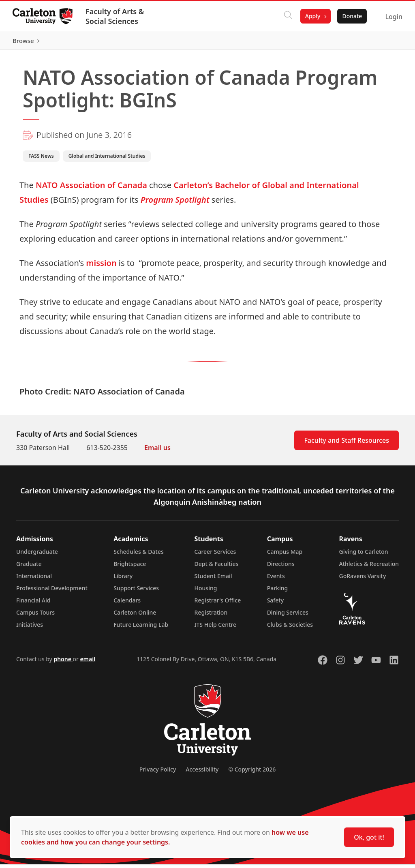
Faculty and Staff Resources (347, 444)
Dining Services (288, 616)
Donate (352, 16)
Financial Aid (33, 604)
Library (123, 580)
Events (276, 580)
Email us (157, 451)
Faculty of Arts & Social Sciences (115, 16)
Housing (206, 592)
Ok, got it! (369, 837)
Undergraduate (37, 555)
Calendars (127, 604)
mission (101, 267)
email (88, 663)
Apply (312, 16)
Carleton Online (135, 616)
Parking (278, 592)
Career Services (215, 555)
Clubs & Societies (290, 628)
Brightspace (130, 567)
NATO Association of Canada (91, 189)
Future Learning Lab (141, 628)
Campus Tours (35, 616)
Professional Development (52, 592)
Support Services (136, 592)
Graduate (29, 567)
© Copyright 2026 (252, 773)
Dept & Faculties (217, 567)
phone (63, 663)
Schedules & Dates (139, 555)
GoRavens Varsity (363, 580)
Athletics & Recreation (369, 567)
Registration (211, 616)
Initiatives (30, 628)
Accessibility (202, 773)
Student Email (213, 580)
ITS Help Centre (216, 628)
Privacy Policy (158, 773)
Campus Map (285, 555)
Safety (276, 604)
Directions (281, 567)
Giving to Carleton (364, 555)
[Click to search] (288, 16)
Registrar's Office (218, 604)
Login (393, 17)
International (34, 580)
